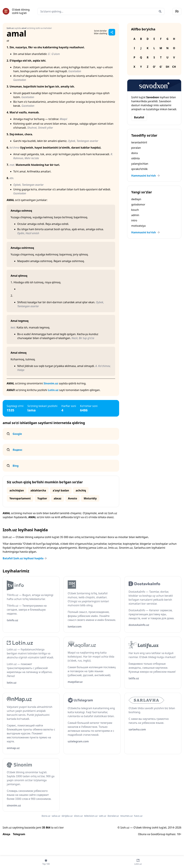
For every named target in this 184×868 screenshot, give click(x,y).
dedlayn (136, 199)
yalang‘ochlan (140, 164)
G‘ (161, 67)
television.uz (91, 816)
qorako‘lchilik (139, 169)
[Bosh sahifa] (16, 11)
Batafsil (139, 117)
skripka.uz (67, 816)
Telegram (19, 834)
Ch (174, 67)
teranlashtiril (139, 142)
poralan (136, 148)
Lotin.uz (53, 390)
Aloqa (6, 834)
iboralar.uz (113, 816)
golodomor (138, 204)
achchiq (81, 490)
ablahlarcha (38, 490)
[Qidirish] (160, 11)
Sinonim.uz (51, 383)
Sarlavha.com (142, 548)
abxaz (58, 498)
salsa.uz (56, 816)
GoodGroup (158, 834)
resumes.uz (126, 816)
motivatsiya (138, 226)
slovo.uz (78, 816)
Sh (167, 67)
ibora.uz (46, 816)
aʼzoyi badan (61, 490)
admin (135, 215)
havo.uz (138, 816)
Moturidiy (90, 498)
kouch (135, 210)
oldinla (135, 158)
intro (134, 220)
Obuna (142, 834)
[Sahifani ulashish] (112, 32)
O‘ (154, 67)
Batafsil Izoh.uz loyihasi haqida (25, 558)
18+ (179, 834)
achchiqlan (17, 490)
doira (134, 153)
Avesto (73, 498)
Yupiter (42, 498)
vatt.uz (103, 816)
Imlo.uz (113, 548)
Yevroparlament (20, 498)
